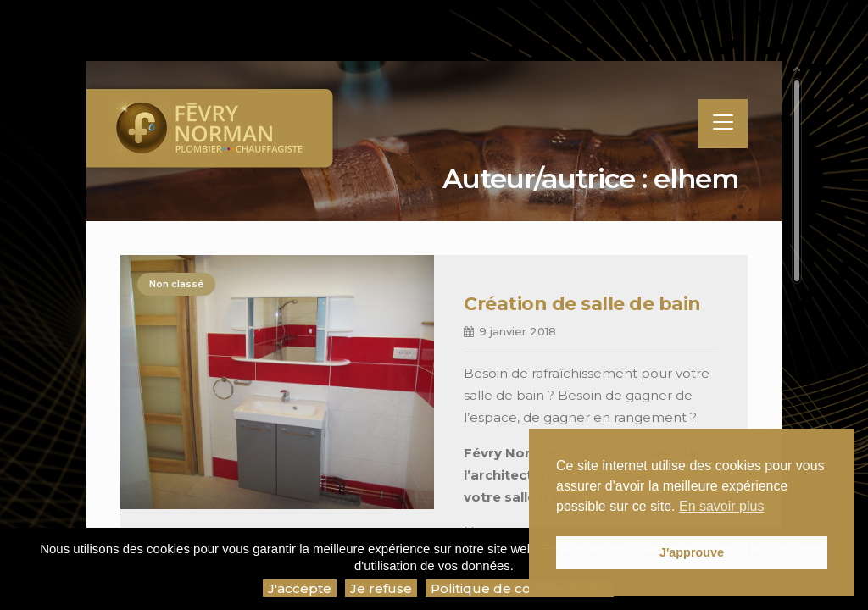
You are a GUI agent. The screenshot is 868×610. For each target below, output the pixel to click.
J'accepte (300, 588)
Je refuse (381, 588)
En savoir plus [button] (722, 506)
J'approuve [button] (692, 552)
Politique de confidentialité (520, 588)
